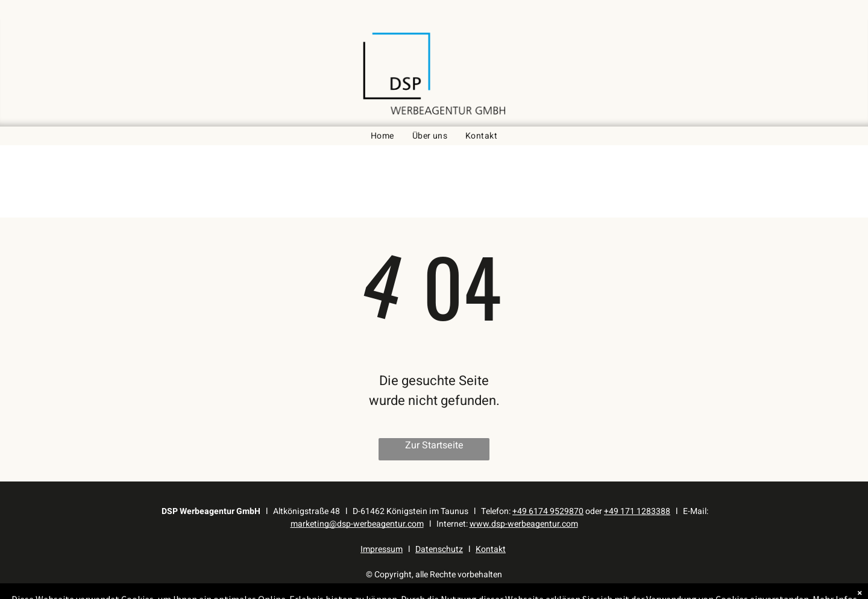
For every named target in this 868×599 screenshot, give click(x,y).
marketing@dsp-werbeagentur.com (357, 524)
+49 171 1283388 (637, 511)
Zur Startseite (434, 445)
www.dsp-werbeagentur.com (524, 524)
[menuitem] (382, 136)
